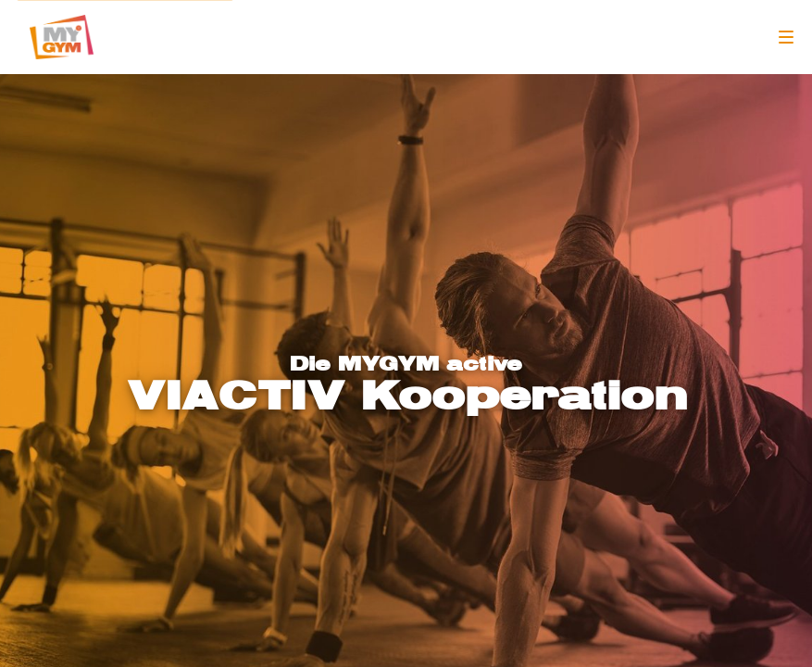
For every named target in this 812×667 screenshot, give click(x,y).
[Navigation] (786, 37)
